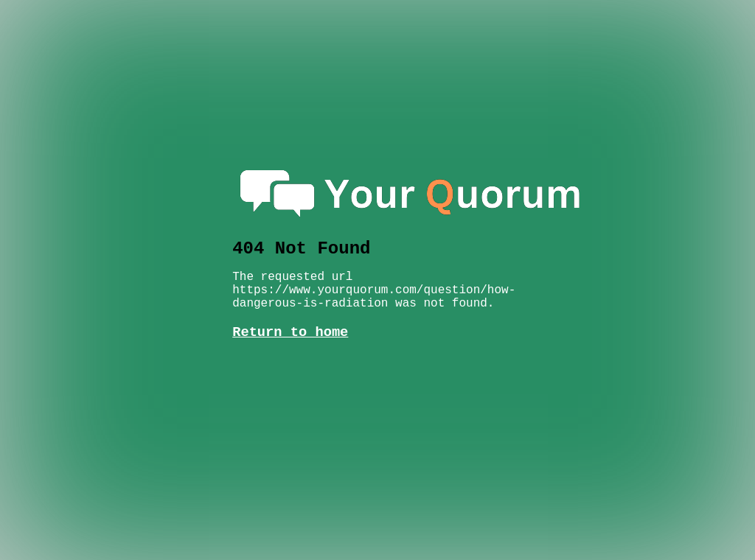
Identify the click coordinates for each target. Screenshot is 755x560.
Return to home (290, 318)
